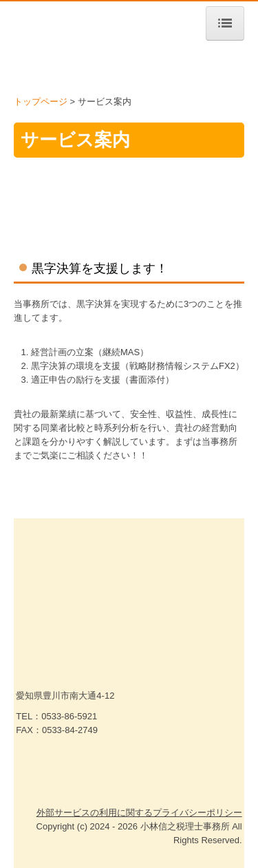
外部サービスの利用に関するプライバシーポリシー (139, 813)
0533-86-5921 (69, 716)
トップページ (41, 102)
